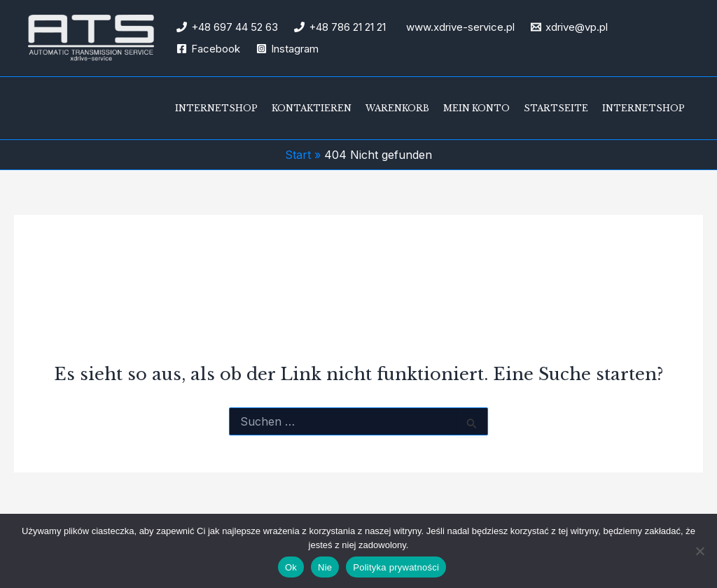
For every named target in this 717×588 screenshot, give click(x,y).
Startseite (556, 108)
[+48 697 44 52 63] (227, 27)
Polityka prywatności (396, 567)
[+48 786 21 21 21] (340, 27)
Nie (325, 567)
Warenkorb (397, 108)
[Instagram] (287, 49)
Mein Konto (476, 108)
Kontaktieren (312, 108)
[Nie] (699, 551)
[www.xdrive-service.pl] (458, 27)
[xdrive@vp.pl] (569, 27)
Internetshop (216, 108)
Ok (291, 567)
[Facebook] (208, 49)
